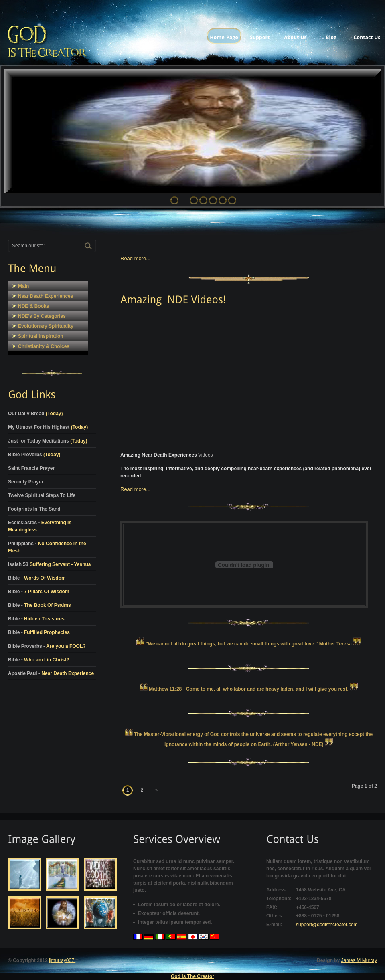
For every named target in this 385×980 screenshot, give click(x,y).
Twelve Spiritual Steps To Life (42, 495)
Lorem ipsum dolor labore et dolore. (179, 905)
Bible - (37, 578)
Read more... (135, 258)
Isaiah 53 (50, 564)
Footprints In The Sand (34, 509)
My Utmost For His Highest (48, 427)
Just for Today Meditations (48, 441)
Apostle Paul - (51, 673)
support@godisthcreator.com (327, 925)
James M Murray (359, 960)
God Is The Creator (192, 976)
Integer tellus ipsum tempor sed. (175, 922)
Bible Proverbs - (47, 646)
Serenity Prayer (26, 482)
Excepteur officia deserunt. (169, 913)
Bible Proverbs (34, 455)
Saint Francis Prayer (31, 468)
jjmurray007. (62, 960)
